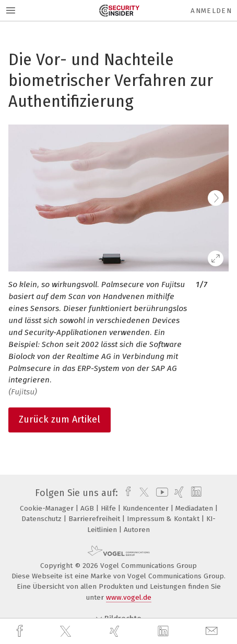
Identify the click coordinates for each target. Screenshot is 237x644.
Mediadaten (195, 508)
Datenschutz (43, 519)
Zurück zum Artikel (60, 419)
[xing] (116, 631)
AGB (88, 508)
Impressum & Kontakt (164, 519)
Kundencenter (147, 508)
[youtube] (160, 493)
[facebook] (21, 631)
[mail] (213, 631)
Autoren (137, 530)
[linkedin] (164, 631)
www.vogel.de (129, 597)
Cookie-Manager (48, 508)
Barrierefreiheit (95, 519)
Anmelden (211, 11)
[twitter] (67, 631)
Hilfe (109, 508)
